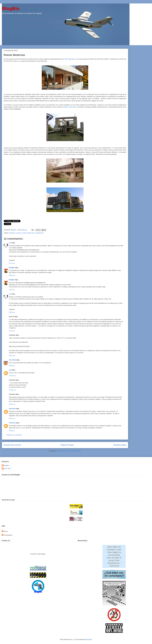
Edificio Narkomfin (70, 107)
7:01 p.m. (12, 290)
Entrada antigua (120, 445)
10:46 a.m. (12, 390)
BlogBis (11, 9)
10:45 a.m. (12, 376)
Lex (10, 243)
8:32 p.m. (12, 404)
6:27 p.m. (12, 263)
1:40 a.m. (12, 331)
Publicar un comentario (14, 435)
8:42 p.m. (12, 418)
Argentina (12, 233)
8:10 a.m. (12, 356)
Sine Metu (12, 360)
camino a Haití (21, 233)
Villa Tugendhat (70, 59)
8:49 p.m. (12, 431)
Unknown (12, 409)
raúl (10, 370)
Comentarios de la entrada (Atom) (70, 451)
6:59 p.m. (12, 275)
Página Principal (67, 445)
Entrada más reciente (12, 445)
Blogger (89, 639)
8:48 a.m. (12, 366)
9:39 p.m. (12, 312)
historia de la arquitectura (35, 233)
